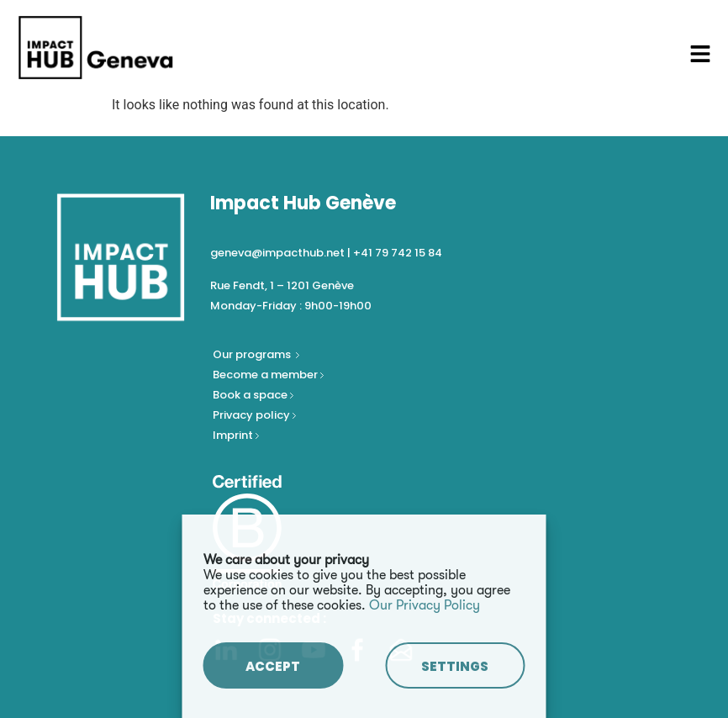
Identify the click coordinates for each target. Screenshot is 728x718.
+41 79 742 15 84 (398, 253)
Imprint (233, 435)
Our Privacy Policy (425, 605)
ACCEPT (273, 666)
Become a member (266, 375)
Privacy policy (253, 415)
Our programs (253, 354)
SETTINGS (455, 666)
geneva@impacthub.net (277, 253)
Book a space (251, 395)
